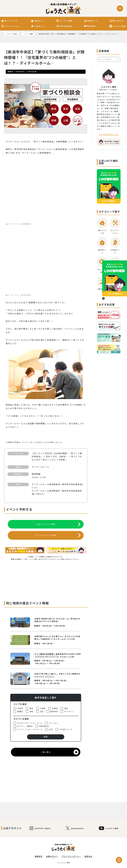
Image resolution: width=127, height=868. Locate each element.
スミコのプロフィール (109, 134)
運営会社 (88, 856)
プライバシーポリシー (71, 856)
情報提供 (39, 856)
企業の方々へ (52, 856)
